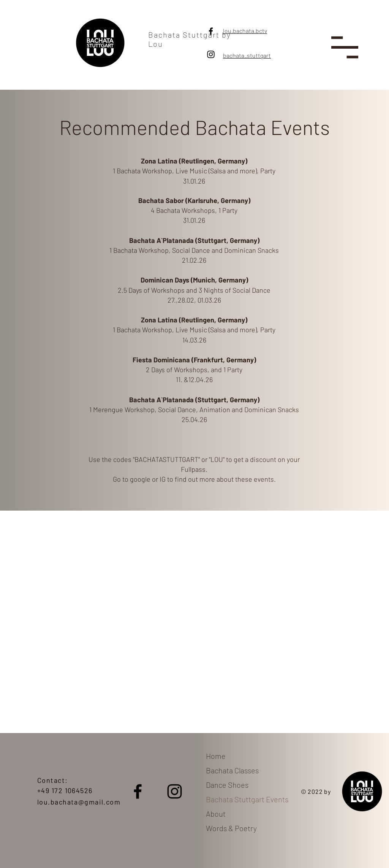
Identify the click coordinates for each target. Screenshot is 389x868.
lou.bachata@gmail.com (79, 802)
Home (216, 756)
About (216, 814)
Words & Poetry (231, 828)
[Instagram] (211, 54)
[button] (345, 47)
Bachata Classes (232, 770)
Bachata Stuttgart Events (245, 799)
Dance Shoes (227, 785)
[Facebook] (211, 31)
